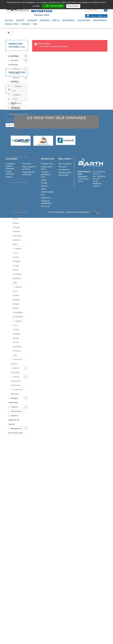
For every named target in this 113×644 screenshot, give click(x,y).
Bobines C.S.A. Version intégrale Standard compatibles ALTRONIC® (18, 197)
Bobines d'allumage (15, 80)
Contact (26, 24)
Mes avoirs (63, 593)
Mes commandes (65, 590)
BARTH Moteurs (18, 496)
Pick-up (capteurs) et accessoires (16, 381)
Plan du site (45, 633)
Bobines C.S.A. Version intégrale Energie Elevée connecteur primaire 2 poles (17, 338)
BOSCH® (15, 505)
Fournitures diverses (16, 362)
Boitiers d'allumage (15, 370)
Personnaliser (73, 6)
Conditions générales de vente (46, 601)
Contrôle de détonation (17, 392)
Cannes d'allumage (15, 71)
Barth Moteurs (17, 443)
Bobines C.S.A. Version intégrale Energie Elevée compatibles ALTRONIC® (18, 302)
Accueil (9, 20)
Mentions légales (18, 469)
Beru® (13, 501)
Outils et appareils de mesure (14, 420)
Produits (32, 20)
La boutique (84, 20)
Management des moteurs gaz (16, 431)
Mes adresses (64, 596)
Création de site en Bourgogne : (86, 638)
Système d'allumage (13, 62)
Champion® (16, 510)
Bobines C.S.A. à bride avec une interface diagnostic (18, 125)
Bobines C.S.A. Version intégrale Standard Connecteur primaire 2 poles (18, 229)
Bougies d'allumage (13, 400)
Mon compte (65, 585)
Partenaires (100, 20)
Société (20, 20)
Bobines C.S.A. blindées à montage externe (17, 146)
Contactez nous (47, 590)
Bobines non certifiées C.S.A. (17, 93)
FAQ (35, 24)
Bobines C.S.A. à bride (17, 108)
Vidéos (56, 20)
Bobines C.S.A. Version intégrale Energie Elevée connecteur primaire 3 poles (17, 266)
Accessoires (16, 411)
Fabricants (15, 488)
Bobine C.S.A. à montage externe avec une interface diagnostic (18, 170)
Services (45, 20)
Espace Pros (12, 24)
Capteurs (14, 407)
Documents (68, 20)
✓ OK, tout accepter (53, 6)
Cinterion (15, 514)
